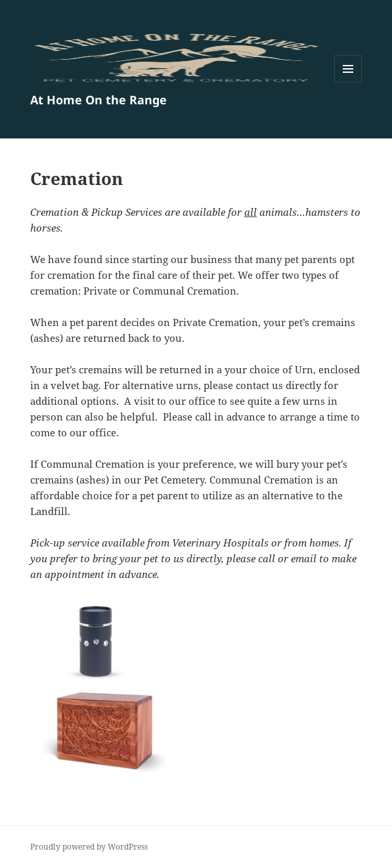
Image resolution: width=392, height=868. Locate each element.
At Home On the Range (98, 100)
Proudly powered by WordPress (89, 847)
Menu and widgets (348, 82)
